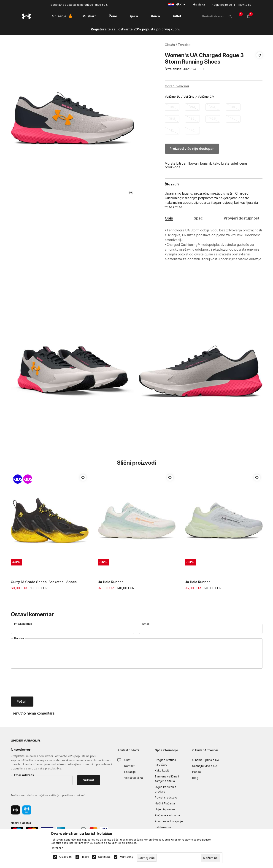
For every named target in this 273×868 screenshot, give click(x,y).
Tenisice (184, 45)
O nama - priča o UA (206, 760)
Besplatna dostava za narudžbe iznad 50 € (79, 5)
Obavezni (66, 857)
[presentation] (46, 683)
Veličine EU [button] (173, 97)
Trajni (85, 857)
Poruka (19, 638)
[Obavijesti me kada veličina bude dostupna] (172, 107)
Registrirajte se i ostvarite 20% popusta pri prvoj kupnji (136, 29)
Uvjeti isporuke (165, 809)
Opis (169, 218)
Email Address (24, 775)
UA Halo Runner (110, 582)
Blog (195, 778)
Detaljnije (57, 848)
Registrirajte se (222, 5)
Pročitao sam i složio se (48, 796)
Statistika (104, 857)
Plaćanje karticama (167, 815)
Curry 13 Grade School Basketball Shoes (44, 582)
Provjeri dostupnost (242, 218)
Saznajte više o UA (205, 766)
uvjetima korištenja (49, 795)
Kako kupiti (162, 770)
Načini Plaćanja (165, 803)
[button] (259, 62)
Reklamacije (163, 827)
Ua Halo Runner (197, 582)
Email (146, 624)
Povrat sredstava (166, 797)
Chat (127, 760)
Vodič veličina (134, 778)
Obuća (170, 45)
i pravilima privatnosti (73, 795)
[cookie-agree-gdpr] (210, 858)
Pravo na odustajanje (169, 821)
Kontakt (129, 766)
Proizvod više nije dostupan (192, 149)
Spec (198, 218)
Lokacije (130, 772)
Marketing (127, 857)
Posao (197, 772)
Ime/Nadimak (23, 624)
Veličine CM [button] (206, 97)
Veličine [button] (189, 97)
